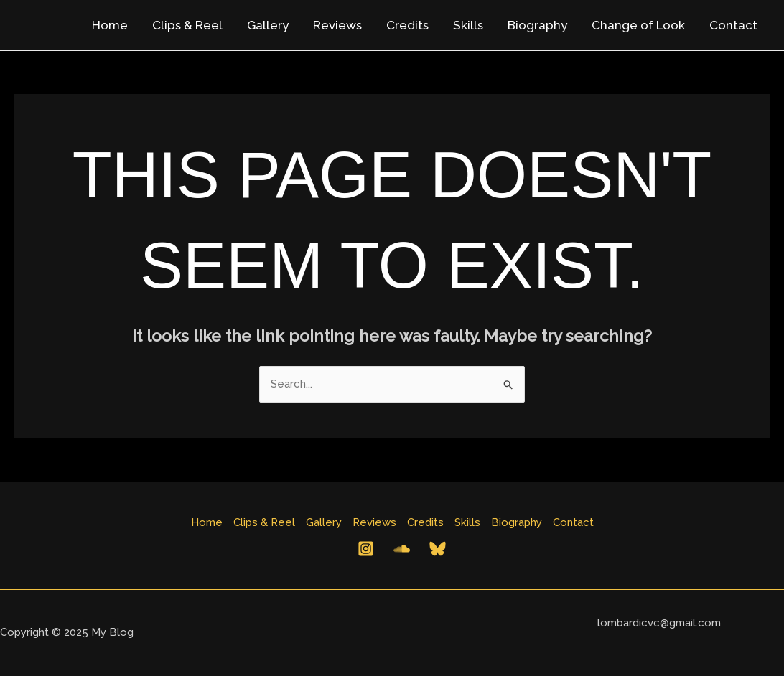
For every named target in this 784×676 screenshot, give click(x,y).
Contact (733, 25)
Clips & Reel (187, 25)
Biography (537, 25)
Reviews (337, 25)
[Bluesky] (438, 549)
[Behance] (402, 549)
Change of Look (638, 25)
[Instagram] (366, 549)
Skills (468, 25)
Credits (407, 25)
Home (110, 25)
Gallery (268, 25)
